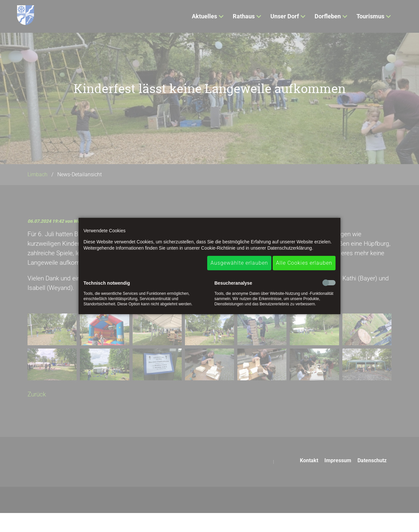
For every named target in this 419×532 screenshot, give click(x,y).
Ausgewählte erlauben (239, 263)
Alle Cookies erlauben (304, 263)
